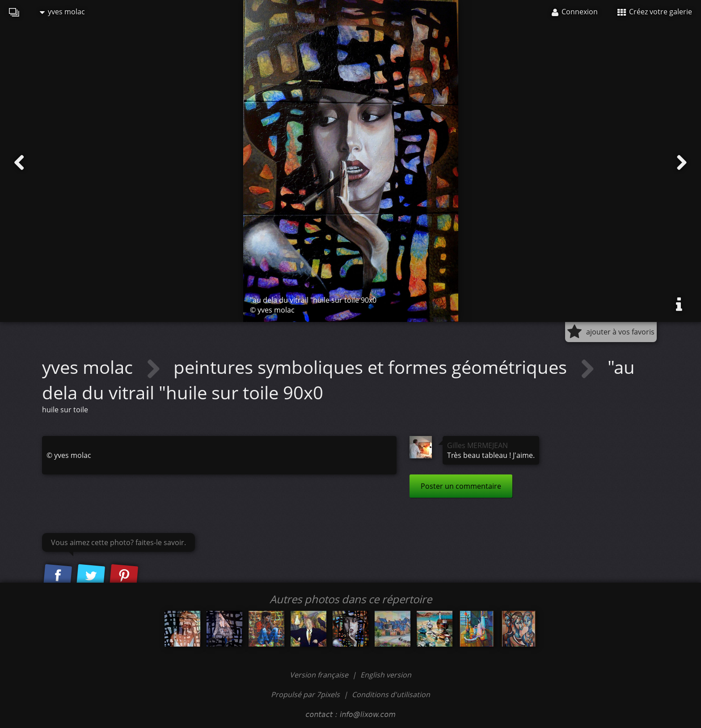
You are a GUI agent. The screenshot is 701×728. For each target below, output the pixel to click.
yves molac (62, 12)
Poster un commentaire (461, 486)
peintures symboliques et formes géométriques (372, 367)
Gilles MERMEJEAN (477, 445)
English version (386, 675)
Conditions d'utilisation (391, 694)
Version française (320, 675)
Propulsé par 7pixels (305, 694)
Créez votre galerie (655, 12)
